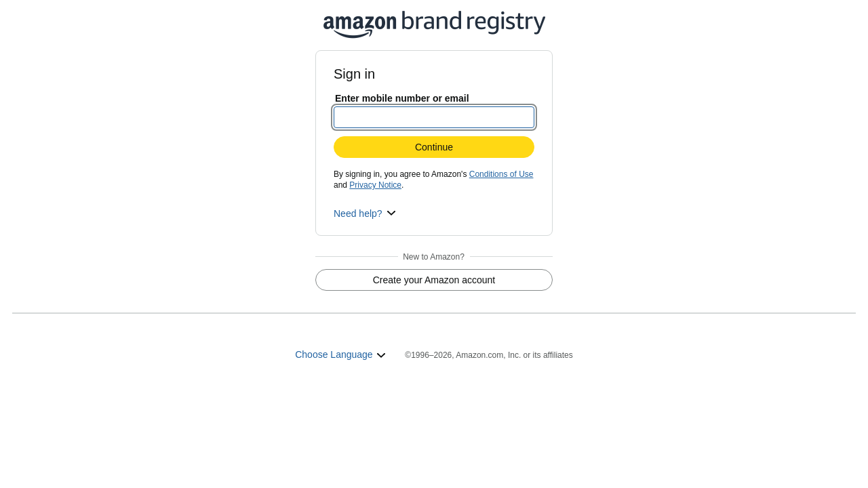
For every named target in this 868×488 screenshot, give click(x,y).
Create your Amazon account (434, 280)
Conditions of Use (501, 174)
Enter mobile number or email (402, 98)
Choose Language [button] (340, 354)
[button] (365, 213)
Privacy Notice (375, 185)
